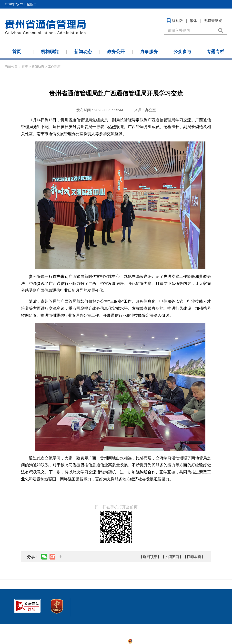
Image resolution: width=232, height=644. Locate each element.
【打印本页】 (194, 557)
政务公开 (116, 52)
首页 (17, 52)
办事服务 (149, 52)
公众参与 (182, 52)
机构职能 (50, 52)
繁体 (193, 21)
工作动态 (54, 67)
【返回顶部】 (150, 557)
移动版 (177, 21)
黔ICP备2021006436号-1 (108, 641)
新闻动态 (83, 52)
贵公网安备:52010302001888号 (156, 641)
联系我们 (31, 629)
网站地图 (13, 629)
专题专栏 (215, 52)
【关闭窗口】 (172, 557)
